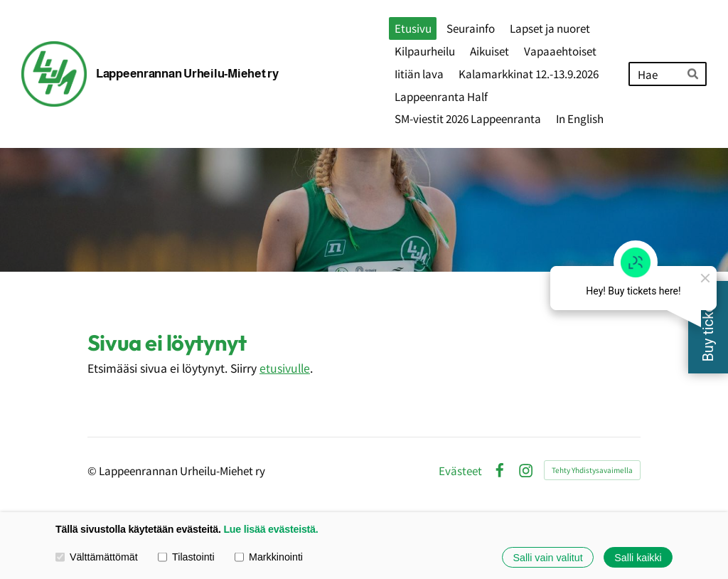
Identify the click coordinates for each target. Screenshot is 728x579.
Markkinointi (269, 557)
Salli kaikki (638, 557)
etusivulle (285, 368)
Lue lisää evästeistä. (271, 529)
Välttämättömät (97, 557)
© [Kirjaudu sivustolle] (93, 470)
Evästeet (460, 471)
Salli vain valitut (548, 557)
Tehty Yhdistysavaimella (592, 470)
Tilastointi (186, 557)
